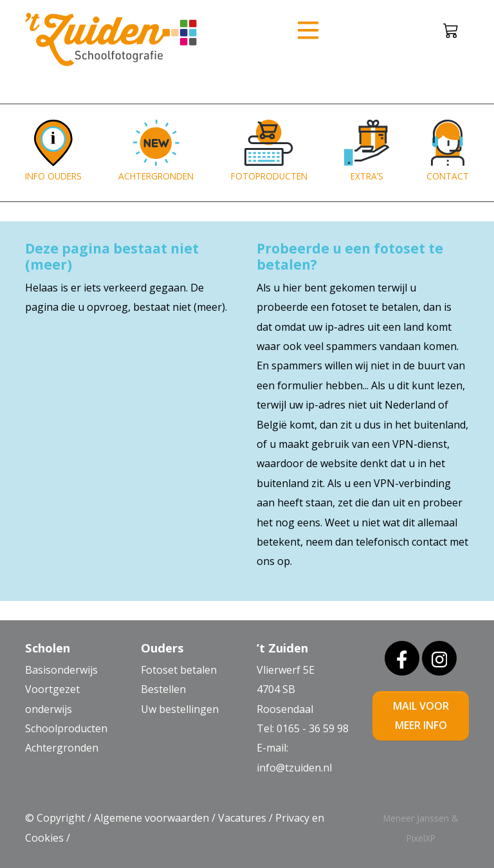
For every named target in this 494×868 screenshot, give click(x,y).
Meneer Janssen (416, 818)
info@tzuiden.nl (294, 768)
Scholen (48, 648)
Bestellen (163, 689)
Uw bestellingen (180, 709)
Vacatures (242, 818)
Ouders (162, 648)
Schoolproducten (66, 728)
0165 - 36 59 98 (313, 728)
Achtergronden (62, 748)
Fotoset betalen (179, 670)
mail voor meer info (421, 716)
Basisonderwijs (61, 670)
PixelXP (421, 838)
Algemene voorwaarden (151, 818)
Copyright (61, 818)
